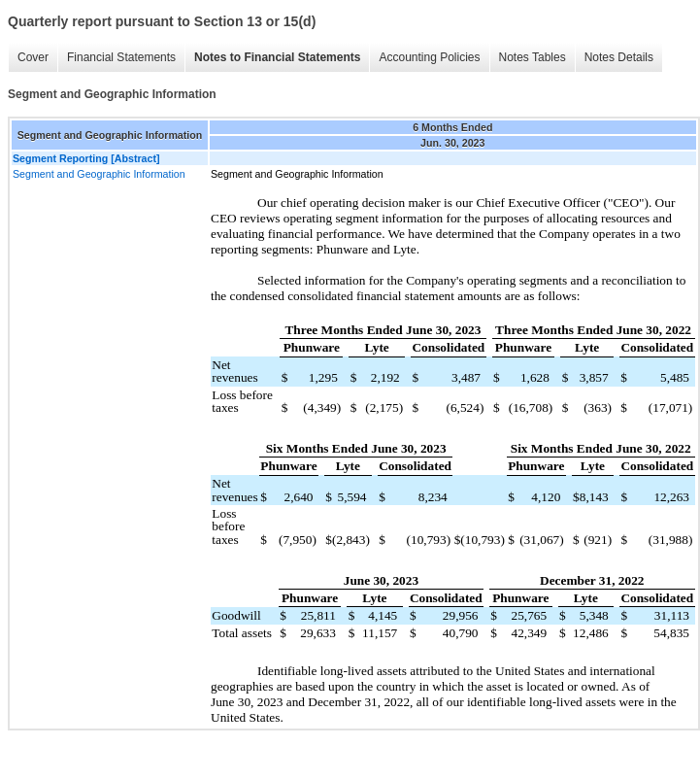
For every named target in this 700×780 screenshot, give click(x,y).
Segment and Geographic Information (99, 174)
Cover (33, 57)
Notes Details (619, 57)
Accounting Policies (429, 57)
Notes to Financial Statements (277, 57)
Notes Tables (533, 57)
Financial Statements (121, 57)
